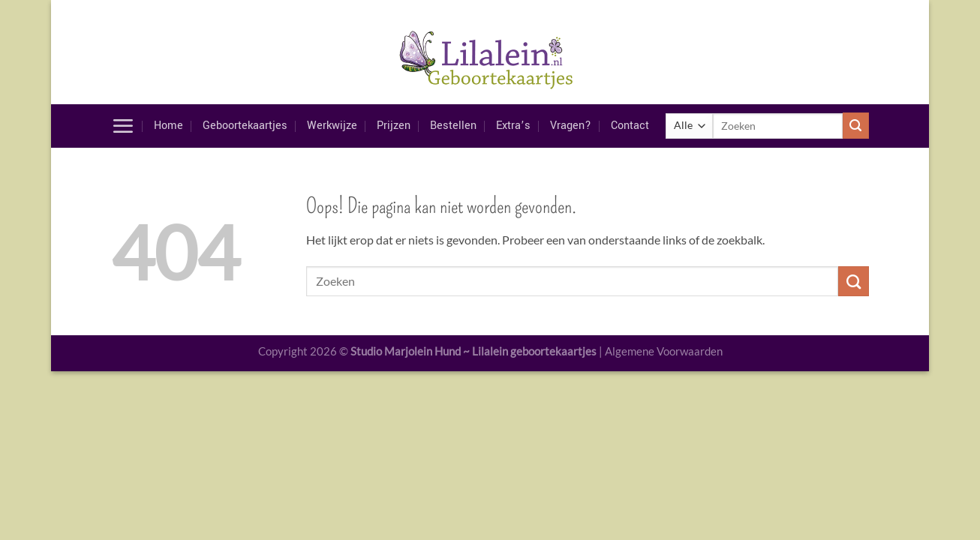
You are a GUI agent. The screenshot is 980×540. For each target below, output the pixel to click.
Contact (630, 126)
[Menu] (123, 126)
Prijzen (394, 126)
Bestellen (453, 126)
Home (168, 126)
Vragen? (571, 126)
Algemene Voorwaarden (664, 351)
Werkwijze (332, 126)
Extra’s (513, 126)
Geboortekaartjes (245, 126)
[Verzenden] (856, 126)
